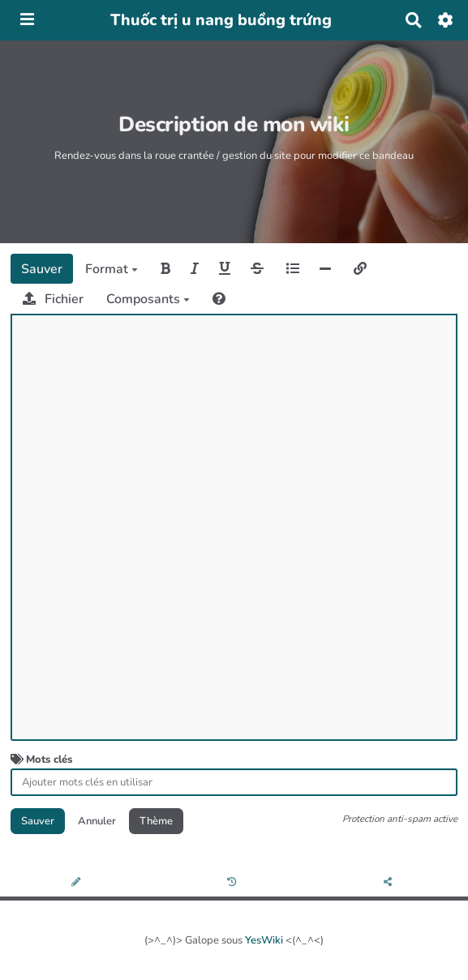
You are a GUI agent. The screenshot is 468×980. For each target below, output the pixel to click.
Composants (148, 299)
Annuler (97, 821)
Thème (156, 821)
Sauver (42, 269)
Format (112, 269)
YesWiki (264, 940)
